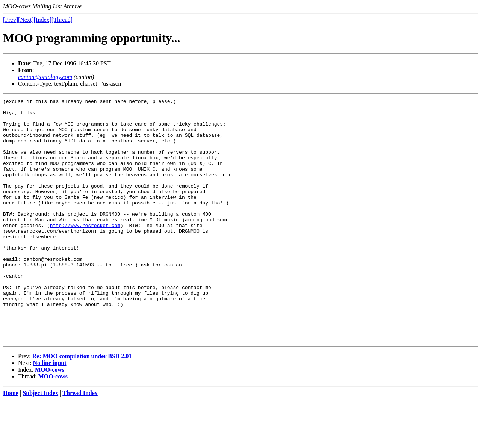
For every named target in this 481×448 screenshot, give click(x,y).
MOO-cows (50, 418)
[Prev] (11, 20)
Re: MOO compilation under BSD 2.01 (82, 405)
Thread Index (80, 441)
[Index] (43, 20)
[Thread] (62, 20)
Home (11, 441)
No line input (50, 411)
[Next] (26, 20)
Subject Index (40, 441)
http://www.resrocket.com (85, 251)
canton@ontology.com (45, 77)
